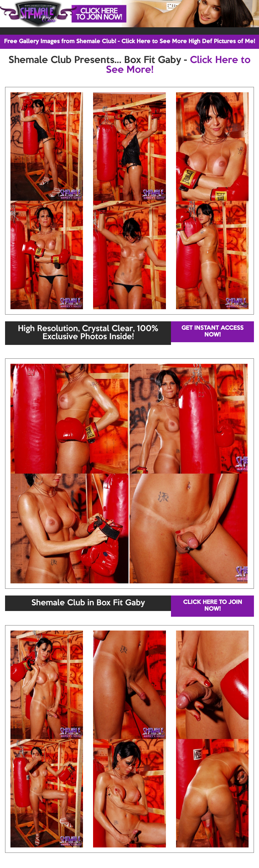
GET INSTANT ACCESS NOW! (212, 332)
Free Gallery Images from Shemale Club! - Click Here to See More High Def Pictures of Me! (129, 42)
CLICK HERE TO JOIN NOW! (213, 606)
